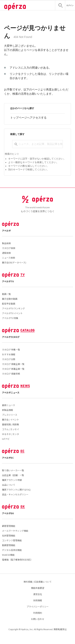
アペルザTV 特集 (10, 318)
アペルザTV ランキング (13, 308)
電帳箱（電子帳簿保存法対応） (17, 560)
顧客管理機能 (9, 526)
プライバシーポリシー (38, 606)
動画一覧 (6, 294)
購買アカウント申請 (12, 480)
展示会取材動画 (10, 299)
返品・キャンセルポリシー (15, 494)
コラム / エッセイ (10, 429)
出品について (9, 485)
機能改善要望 (38, 588)
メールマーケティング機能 (15, 531)
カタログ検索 (9, 248)
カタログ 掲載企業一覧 (13, 364)
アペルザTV (8, 281)
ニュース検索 (8, 258)
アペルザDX (8, 513)
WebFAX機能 (8, 555)
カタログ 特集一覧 (11, 349)
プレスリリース (10, 415)
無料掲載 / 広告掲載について (38, 582)
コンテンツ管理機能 (12, 540)
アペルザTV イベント (12, 313)
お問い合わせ (38, 619)
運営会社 (38, 594)
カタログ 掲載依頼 (11, 374)
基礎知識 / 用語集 (10, 424)
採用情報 (38, 600)
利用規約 (38, 613)
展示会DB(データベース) (14, 262)
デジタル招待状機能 (12, 550)
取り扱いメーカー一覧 (13, 470)
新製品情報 (7, 410)
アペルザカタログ (11, 337)
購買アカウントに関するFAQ (16, 490)
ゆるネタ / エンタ (10, 434)
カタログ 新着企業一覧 (13, 369)
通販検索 (6, 253)
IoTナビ (6, 439)
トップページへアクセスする (28, 118)
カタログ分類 (9, 359)
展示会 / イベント (10, 420)
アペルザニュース (11, 392)
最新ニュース (8, 405)
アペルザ (6, 231)
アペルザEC (8, 458)
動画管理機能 (9, 545)
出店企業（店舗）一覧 (13, 475)
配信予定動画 (9, 304)
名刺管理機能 (9, 535)
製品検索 (6, 243)
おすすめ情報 (9, 354)
